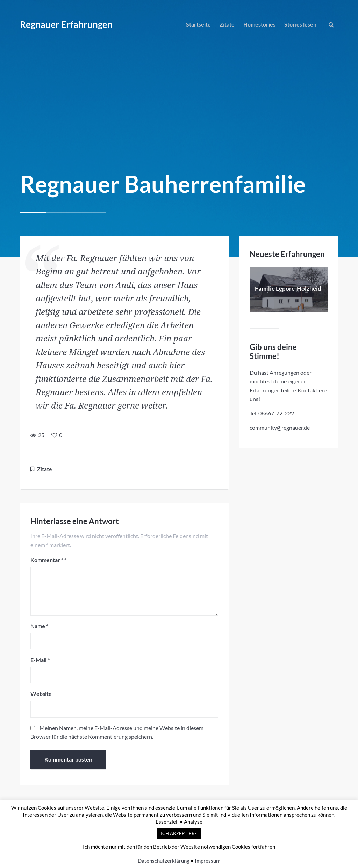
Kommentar (47, 560)
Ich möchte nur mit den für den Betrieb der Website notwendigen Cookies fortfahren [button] (179, 847)
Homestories (259, 24)
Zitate (227, 24)
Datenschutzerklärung (164, 861)
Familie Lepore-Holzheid (288, 289)
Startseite (198, 24)
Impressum (207, 861)
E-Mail (40, 660)
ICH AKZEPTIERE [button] (179, 833)
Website (41, 694)
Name (39, 626)
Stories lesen (300, 24)
